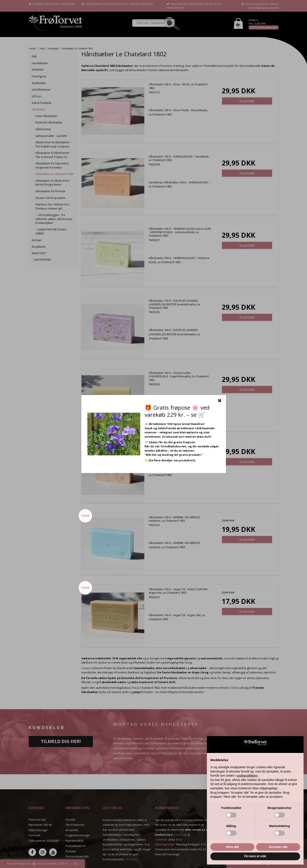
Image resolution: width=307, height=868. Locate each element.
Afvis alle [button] (232, 847)
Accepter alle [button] (278, 847)
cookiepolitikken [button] (247, 776)
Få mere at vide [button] (255, 856)
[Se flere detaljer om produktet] (172, 460)
